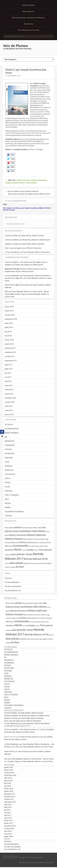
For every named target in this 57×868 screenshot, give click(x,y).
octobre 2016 (10, 402)
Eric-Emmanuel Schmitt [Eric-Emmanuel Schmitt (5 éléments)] (44, 542)
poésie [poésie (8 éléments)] (13, 554)
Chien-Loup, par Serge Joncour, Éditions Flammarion (23, 248)
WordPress (50, 862)
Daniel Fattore (10, 285)
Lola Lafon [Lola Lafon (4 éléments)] (24, 550)
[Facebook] (2, 432)
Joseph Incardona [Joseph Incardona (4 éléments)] (44, 546)
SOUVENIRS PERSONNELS (14, 512)
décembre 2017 (10, 348)
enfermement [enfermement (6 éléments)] (31, 542)
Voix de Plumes (15, 46)
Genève (34, 180)
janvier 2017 (9, 394)
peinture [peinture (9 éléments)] (48, 550)
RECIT (7, 499)
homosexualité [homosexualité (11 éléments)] (21, 546)
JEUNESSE (9, 466)
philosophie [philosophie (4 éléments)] (8, 555)
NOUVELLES (9, 470)
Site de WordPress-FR (13, 590)
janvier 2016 (9, 414)
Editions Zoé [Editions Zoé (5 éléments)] (15, 542)
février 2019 (9, 311)
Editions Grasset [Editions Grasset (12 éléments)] (13, 539)
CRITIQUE (8, 449)
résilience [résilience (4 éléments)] (7, 563)
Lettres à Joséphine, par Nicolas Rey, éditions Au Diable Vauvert (27, 240)
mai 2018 (8, 336)
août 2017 (9, 365)
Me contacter (29, 11)
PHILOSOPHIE (10, 474)
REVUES (8, 503)
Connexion (8, 578)
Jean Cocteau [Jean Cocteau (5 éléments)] (35, 546)
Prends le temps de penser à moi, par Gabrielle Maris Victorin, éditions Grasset (26, 270)
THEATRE (8, 516)
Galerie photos (28, 5)
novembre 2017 (10, 352)
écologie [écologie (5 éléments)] (13, 567)
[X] (2, 436)
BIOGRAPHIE (9, 441)
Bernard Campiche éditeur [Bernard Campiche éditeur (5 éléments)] (30, 528)
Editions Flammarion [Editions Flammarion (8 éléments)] (17, 535)
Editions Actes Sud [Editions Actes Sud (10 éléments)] (14, 531)
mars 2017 (9, 385)
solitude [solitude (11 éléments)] (19, 563)
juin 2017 (8, 373)
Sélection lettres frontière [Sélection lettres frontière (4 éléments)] (37, 563)
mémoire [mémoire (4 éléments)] (37, 550)
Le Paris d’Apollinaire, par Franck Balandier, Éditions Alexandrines (27, 252)
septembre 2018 (11, 319)
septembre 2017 (11, 360)
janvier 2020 (9, 307)
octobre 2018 (10, 315)
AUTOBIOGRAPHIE (12, 429)
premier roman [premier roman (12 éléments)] (25, 554)
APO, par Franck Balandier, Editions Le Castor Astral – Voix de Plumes (29, 759)
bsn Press (27, 180)
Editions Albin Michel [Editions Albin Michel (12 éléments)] (34, 531)
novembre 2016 (10, 398)
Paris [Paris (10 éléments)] (42, 550)
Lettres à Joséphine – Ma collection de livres (21, 262)
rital (28, 183)
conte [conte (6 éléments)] (40, 528)
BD (6, 437)
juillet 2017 (9, 369)
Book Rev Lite (24, 862)
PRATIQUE (9, 491)
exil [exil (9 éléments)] (6, 546)
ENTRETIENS (10, 453)
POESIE (8, 483)
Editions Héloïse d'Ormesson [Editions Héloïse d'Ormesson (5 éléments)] (31, 539)
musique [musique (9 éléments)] (30, 550)
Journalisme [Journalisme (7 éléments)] (9, 550)
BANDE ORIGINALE (12, 433)
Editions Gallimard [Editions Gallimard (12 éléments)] (36, 535)
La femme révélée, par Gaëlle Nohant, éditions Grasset (24, 236)
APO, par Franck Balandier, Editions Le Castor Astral (34, 747)
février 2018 (9, 340)
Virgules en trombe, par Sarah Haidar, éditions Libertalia (24, 244)
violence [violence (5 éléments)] (7, 567)
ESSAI (7, 462)
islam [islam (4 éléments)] (30, 546)
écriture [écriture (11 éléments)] (20, 567)
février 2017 (9, 390)
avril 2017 (8, 381)
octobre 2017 (10, 356)
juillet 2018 (9, 327)
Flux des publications (12, 582)
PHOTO (8, 478)
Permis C (22, 183)
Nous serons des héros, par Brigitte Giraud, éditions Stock (30, 194)
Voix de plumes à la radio (28, 30)
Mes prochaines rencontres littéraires (28, 18)
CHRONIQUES (10, 445)
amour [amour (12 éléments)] (18, 527)
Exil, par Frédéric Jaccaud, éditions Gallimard (22, 191)
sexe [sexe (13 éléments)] (12, 563)
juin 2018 (8, 331)
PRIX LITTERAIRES (12, 495)
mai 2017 (8, 377)
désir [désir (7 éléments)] (44, 528)
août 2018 (9, 323)
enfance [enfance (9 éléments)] (22, 542)
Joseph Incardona (12, 183)
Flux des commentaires (13, 586)
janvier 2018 (9, 344)
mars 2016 (9, 410)
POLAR (7, 487)
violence (34, 183)
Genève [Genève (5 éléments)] (10, 546)
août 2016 (9, 406)
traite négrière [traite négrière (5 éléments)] (47, 563)
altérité (19, 180)
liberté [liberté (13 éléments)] (17, 550)
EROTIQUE (9, 458)
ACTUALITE (9, 424)
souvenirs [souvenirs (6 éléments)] (27, 563)
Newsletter (28, 24)
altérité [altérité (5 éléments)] (12, 528)
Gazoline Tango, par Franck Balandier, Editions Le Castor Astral (30, 761)
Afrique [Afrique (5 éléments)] (7, 528)
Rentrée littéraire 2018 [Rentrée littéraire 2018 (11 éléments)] (36, 559)
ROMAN (8, 507)
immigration (42, 180)
